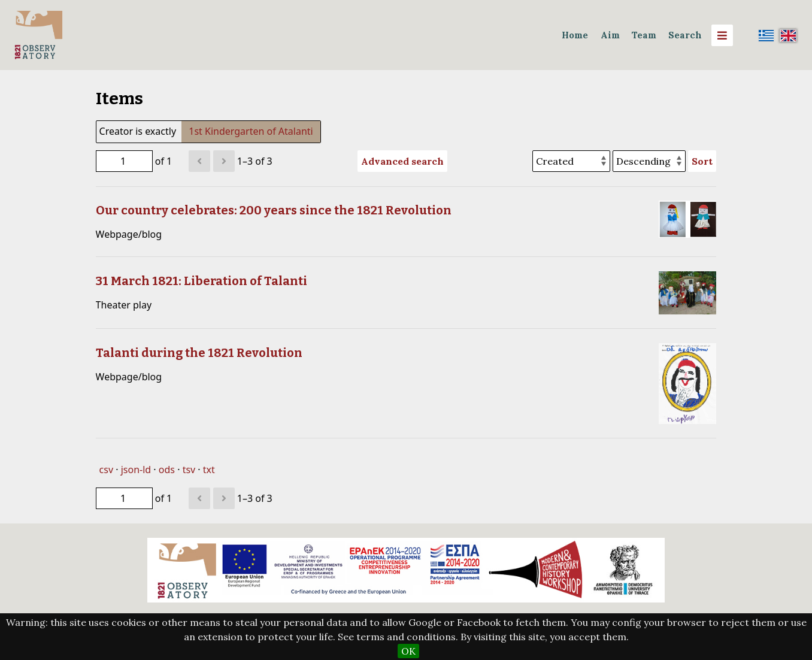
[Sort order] (649, 161)
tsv (189, 470)
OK (408, 651)
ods (167, 470)
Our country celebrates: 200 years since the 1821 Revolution (274, 210)
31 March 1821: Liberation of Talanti (202, 281)
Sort (702, 161)
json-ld (136, 470)
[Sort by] (571, 161)
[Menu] (722, 35)
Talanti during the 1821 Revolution (199, 353)
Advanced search (402, 161)
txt (209, 470)
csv (106, 470)
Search (685, 35)
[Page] (124, 161)
